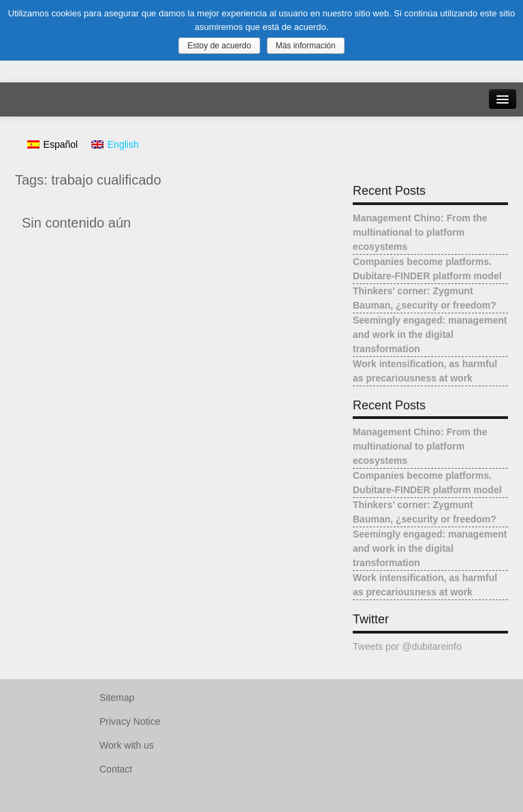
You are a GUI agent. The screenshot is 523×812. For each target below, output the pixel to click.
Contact (116, 769)
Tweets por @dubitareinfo (407, 646)
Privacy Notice (130, 721)
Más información (306, 46)
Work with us (127, 745)
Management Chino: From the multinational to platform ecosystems (420, 232)
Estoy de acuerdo (219, 46)
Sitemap (117, 698)
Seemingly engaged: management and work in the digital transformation (430, 334)
